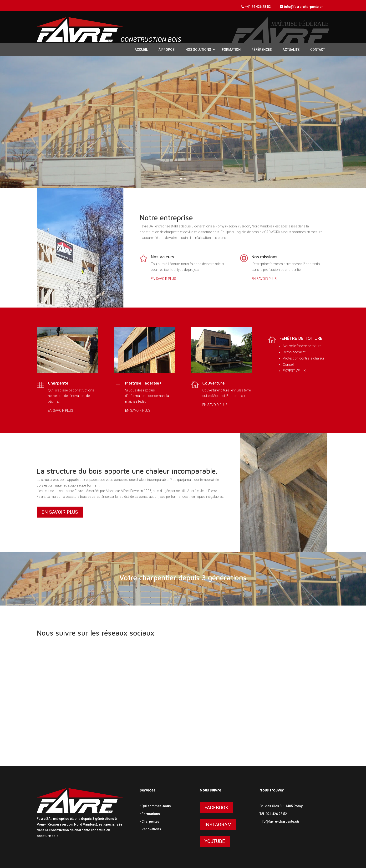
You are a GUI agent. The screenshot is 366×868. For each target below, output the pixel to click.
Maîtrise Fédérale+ (143, 383)
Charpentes (150, 822)
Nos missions (264, 257)
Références (262, 50)
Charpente (58, 383)
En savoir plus (183, 134)
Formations (151, 814)
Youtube (215, 841)
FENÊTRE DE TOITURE (301, 338)
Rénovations (151, 829)
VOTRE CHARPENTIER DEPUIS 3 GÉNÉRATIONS (183, 116)
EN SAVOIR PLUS (163, 279)
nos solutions (198, 50)
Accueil (141, 50)
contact (318, 50)
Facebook (216, 808)
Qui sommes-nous (156, 806)
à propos (167, 50)
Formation (231, 50)
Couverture (213, 383)
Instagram (218, 825)
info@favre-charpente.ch (279, 822)
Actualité (291, 50)
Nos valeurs (163, 257)
